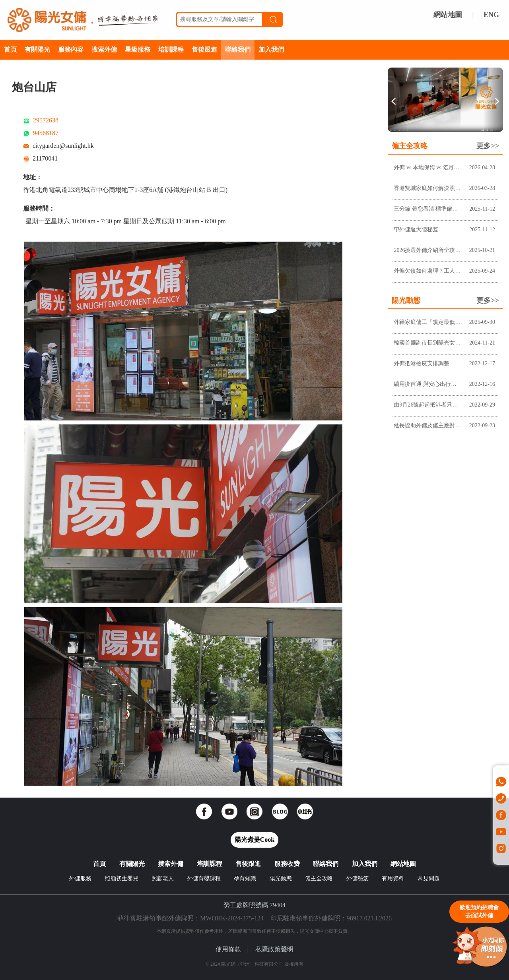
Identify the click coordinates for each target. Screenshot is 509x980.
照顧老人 (163, 878)
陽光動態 (281, 878)
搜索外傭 (104, 49)
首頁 (10, 49)
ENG (491, 15)
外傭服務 (80, 878)
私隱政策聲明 (274, 949)
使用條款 (228, 949)
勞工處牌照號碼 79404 (254, 905)
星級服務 (138, 49)
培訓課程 (171, 49)
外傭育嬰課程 (204, 878)
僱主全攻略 (319, 878)
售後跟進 (204, 49)
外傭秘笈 (357, 878)
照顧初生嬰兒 (122, 878)
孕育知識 (245, 878)
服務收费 (287, 864)
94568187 (46, 133)
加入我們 (271, 49)
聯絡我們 (238, 49)
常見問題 (429, 878)
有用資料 (393, 878)
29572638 (46, 120)
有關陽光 (37, 49)
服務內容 (71, 49)
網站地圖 (448, 15)
